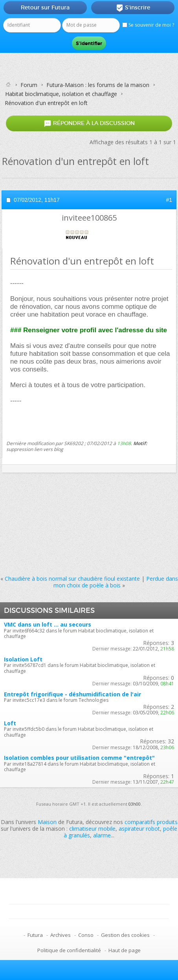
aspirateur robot (139, 829)
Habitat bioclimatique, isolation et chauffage (61, 94)
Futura (35, 935)
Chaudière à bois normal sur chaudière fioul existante (72, 579)
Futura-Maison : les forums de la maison (98, 85)
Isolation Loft (23, 659)
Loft (10, 723)
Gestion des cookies (125, 935)
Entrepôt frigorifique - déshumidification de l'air (72, 694)
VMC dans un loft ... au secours (48, 624)
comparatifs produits (151, 822)
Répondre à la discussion (89, 123)
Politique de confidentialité (69, 950)
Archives (61, 935)
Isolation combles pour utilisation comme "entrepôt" (79, 758)
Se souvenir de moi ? (148, 25)
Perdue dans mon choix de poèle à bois (116, 582)
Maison (47, 822)
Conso (86, 935)
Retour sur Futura (45, 7)
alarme (102, 835)
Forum (29, 85)
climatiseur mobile (92, 829)
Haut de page (125, 950)
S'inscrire (133, 8)
